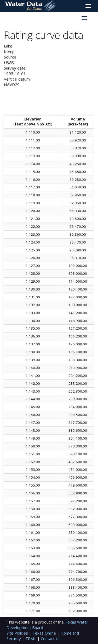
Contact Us (51, 638)
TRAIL (31, 638)
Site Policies (18, 633)
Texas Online (45, 633)
